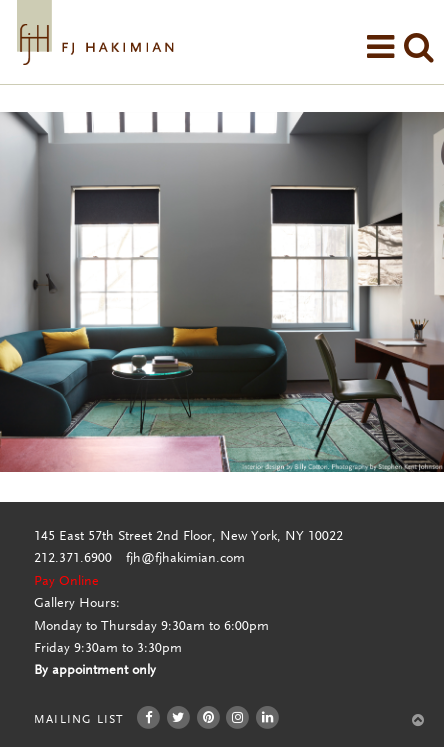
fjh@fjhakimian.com (185, 559)
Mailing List (78, 720)
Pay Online (66, 582)
